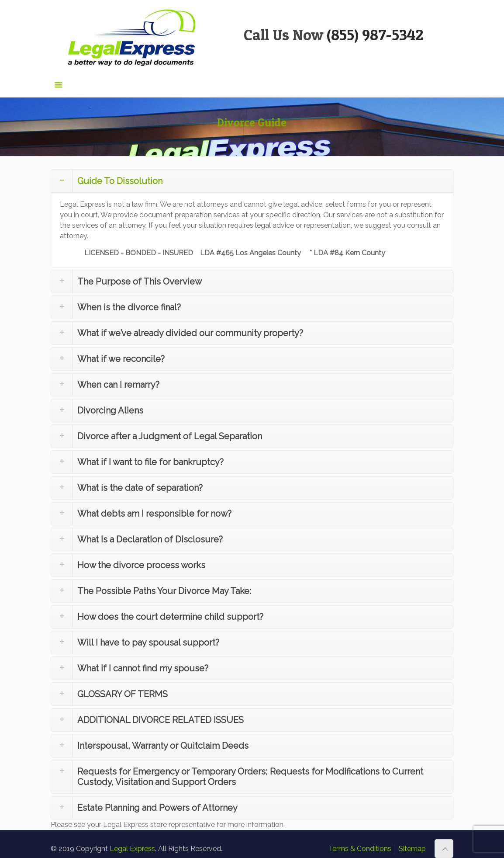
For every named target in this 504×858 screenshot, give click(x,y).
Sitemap (412, 849)
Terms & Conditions (360, 849)
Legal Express (132, 849)
